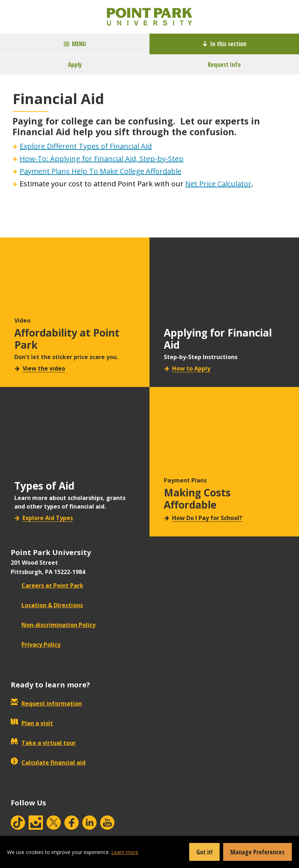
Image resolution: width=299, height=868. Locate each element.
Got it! (204, 852)
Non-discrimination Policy (53, 625)
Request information (46, 703)
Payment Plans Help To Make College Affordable (101, 171)
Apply (75, 65)
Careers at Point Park (47, 585)
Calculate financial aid (48, 762)
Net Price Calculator (218, 184)
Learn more (125, 852)
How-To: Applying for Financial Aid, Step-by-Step (102, 159)
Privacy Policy (36, 644)
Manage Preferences (258, 852)
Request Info (224, 65)
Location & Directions (47, 605)
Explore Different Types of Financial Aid (86, 146)
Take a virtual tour (43, 743)
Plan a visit (32, 723)
